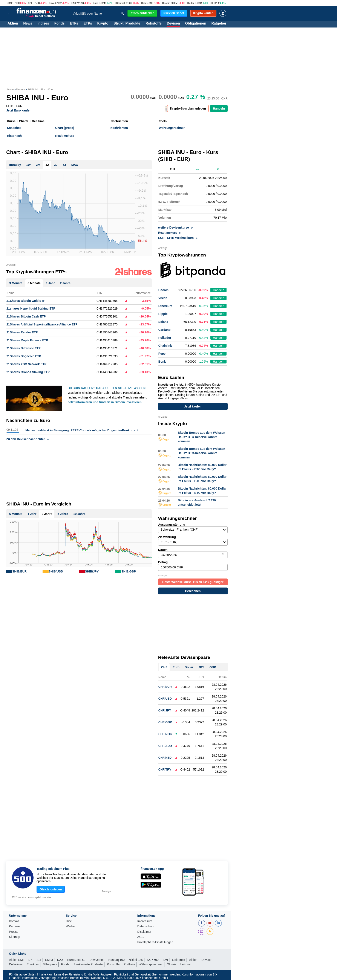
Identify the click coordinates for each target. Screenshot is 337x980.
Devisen (173, 24)
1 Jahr (32, 514)
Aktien (13, 24)
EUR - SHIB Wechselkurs (178, 238)
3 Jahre (47, 514)
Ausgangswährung (193, 528)
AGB (141, 937)
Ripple (163, 314)
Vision (163, 298)
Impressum (145, 921)
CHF (164, 667)
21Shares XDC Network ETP (26, 364)
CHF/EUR (165, 687)
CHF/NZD (165, 758)
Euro (96, 3)
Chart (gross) (65, 128)
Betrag (193, 566)
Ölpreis (172, 964)
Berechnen (193, 591)
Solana (163, 322)
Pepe (162, 354)
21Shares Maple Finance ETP (27, 340)
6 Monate (16, 514)
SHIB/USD (56, 571)
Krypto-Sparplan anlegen (188, 108)
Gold (144, 3)
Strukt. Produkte (127, 24)
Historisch (14, 136)
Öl (212, 3)
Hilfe (69, 921)
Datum (193, 553)
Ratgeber (219, 24)
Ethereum (165, 306)
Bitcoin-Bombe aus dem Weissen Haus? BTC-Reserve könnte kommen (201, 437)
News (28, 24)
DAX (74, 3)
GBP (213, 667)
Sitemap (15, 937)
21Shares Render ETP (22, 332)
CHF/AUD (165, 746)
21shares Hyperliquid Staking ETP (31, 308)
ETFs (74, 24)
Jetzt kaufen (193, 406)
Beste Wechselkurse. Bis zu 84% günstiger (193, 582)
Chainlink (165, 346)
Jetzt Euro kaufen (19, 110)
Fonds (60, 24)
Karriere (14, 926)
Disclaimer (144, 932)
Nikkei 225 (136, 960)
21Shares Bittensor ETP (24, 348)
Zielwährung (193, 540)
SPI (30, 3)
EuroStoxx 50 (76, 960)
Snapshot (14, 128)
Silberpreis (50, 964)
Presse (14, 932)
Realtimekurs (65, 136)
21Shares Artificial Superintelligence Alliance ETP (42, 324)
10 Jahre (79, 514)
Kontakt (14, 921)
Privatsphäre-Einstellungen (155, 942)
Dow (51, 3)
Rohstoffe (154, 24)
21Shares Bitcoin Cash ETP (26, 316)
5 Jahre (63, 514)
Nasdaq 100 (116, 960)
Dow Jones (97, 960)
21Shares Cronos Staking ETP (28, 372)
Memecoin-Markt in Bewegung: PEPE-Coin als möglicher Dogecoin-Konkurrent (82, 430)
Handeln (219, 108)
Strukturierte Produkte (88, 964)
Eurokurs (33, 964)
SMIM (49, 960)
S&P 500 (153, 960)
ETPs (88, 24)
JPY (201, 667)
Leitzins (185, 964)
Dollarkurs (16, 964)
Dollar (191, 3)
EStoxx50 (120, 3)
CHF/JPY (165, 710)
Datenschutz (146, 926)
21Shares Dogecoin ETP (24, 356)
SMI (10, 3)
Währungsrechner (172, 128)
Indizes (43, 24)
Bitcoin (166, 3)
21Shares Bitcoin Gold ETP (26, 301)
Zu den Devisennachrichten (27, 439)
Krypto (103, 24)
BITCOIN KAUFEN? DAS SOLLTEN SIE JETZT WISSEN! (107, 388)
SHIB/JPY (92, 571)
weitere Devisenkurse (175, 227)
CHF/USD (165, 699)
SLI (39, 960)
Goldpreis (179, 960)
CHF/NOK (165, 734)
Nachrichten (119, 128)
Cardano (165, 330)
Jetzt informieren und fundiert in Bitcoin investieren (105, 402)
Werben (71, 926)
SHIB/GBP (129, 571)
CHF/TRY (165, 769)
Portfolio (129, 964)
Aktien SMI (16, 960)
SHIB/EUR (19, 571)
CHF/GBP (165, 722)
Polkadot (165, 338)
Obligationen (196, 24)
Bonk (162, 362)
